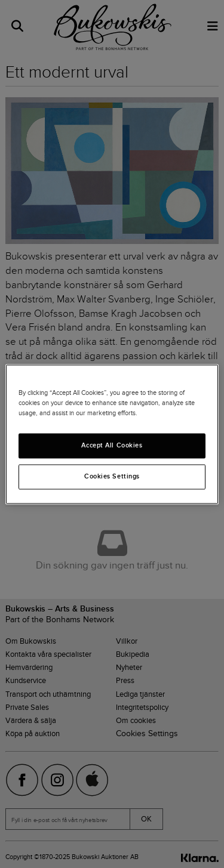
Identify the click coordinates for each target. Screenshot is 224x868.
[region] (112, 434)
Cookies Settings (112, 476)
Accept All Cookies (112, 445)
